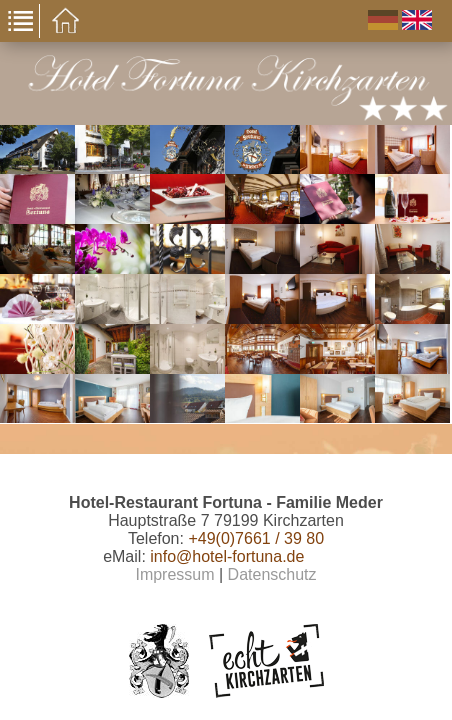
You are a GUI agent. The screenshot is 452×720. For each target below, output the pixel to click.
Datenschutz (272, 574)
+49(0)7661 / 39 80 (256, 538)
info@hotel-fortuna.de (227, 556)
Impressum (174, 574)
